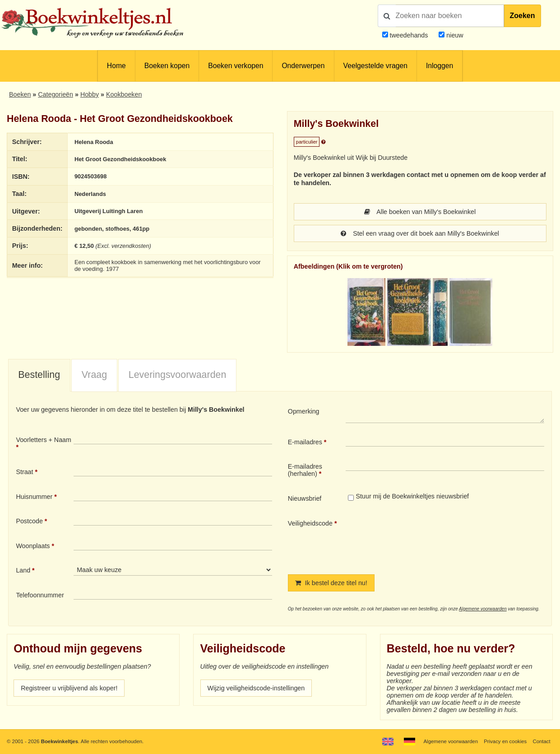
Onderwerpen (303, 66)
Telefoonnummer (40, 595)
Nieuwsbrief (305, 498)
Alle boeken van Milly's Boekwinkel (420, 212)
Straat (24, 472)
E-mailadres (305, 442)
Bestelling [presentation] (39, 375)
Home (116, 66)
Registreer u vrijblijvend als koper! (69, 688)
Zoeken (523, 16)
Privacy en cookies (505, 741)
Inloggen (440, 66)
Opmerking (304, 411)
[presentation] (421, 540)
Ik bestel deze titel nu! (331, 583)
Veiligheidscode (310, 523)
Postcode (29, 521)
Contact (541, 741)
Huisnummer (34, 497)
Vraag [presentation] (94, 375)
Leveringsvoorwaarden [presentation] (178, 375)
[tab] (39, 376)
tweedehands (409, 35)
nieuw (454, 35)
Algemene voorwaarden (483, 609)
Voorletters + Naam (44, 440)
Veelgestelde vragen (375, 66)
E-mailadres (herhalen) (305, 470)
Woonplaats (33, 546)
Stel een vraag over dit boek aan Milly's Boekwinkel (420, 233)
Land (23, 570)
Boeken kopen (167, 66)
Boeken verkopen (236, 66)
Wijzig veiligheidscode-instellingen (256, 688)
